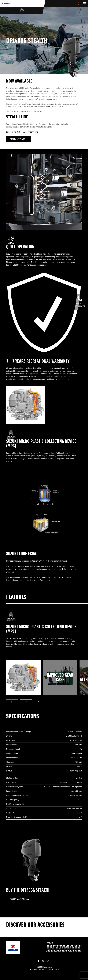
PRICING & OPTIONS (19, 139)
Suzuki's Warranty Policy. (54, 107)
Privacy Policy (54, 970)
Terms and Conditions (37, 970)
